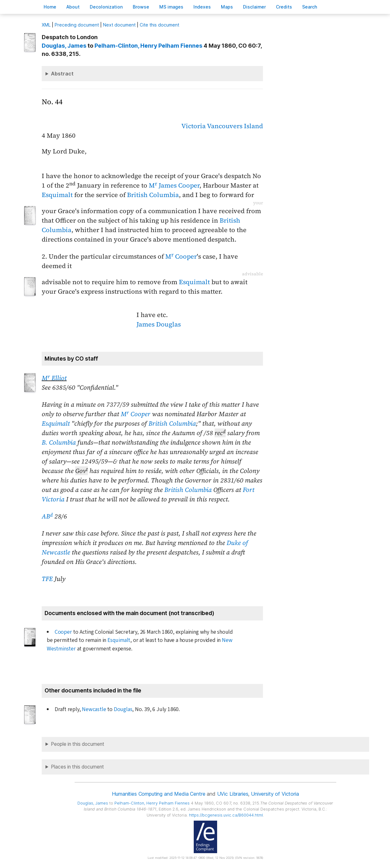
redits (284, 7)
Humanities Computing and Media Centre (158, 794)
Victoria (194, 126)
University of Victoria (275, 794)
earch (310, 7)
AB (47, 516)
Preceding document (77, 25)
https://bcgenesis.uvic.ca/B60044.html (226, 815)
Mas (227, 7)
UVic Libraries (233, 794)
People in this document (78, 744)
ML (46, 25)
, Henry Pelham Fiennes (148, 46)
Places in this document (77, 767)
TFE (47, 579)
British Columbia (153, 195)
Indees (202, 7)
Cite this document (159, 25)
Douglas (123, 709)
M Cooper (181, 256)
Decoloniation (106, 7)
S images (171, 7)
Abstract (62, 74)
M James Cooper (174, 185)
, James (64, 46)
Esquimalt (57, 195)
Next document (119, 25)
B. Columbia (59, 442)
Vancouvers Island (235, 126)
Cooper (63, 632)
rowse (141, 7)
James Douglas (159, 324)
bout (73, 7)
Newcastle (94, 709)
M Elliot (54, 378)
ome (50, 7)
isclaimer (254, 7)
